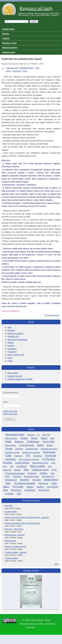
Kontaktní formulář (15, 376)
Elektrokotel (49, 452)
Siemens (25, 480)
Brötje (9, 442)
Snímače (36, 480)
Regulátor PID (13, 336)
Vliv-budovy (44, 490)
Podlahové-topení (40, 470)
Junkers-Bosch (22, 463)
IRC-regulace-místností (29, 459)
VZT (19, 494)
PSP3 (8, 476)
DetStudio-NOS (32, 449)
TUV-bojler (18, 487)
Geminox (38, 456)
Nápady (10, 343)
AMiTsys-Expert (11, 438)
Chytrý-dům (49, 442)
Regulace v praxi (9, 43)
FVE (28, 456)
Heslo (6, 402)
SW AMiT (9, 506)
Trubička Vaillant (11, 558)
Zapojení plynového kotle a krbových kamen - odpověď (27, 517)
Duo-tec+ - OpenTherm (14, 529)
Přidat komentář (53, 315)
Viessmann (16, 71)
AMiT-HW (46, 435)
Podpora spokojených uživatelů (20, 379)
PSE (53, 473)
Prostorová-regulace (15, 473)
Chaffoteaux (33, 442)
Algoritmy (31, 435)
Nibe (26, 470)
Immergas (11, 459)
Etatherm (11, 346)
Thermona (43, 483)
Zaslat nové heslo (10, 414)
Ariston (24, 438)
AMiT (9, 327)
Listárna (6, 38)
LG (12, 466)
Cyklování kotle (12, 68)
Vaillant (30, 487)
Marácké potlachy (10, 48)
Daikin (40, 445)
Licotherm (22, 466)
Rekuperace (11, 480)
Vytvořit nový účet (10, 411)
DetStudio (19, 449)
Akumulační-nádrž (15, 435)
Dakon (50, 445)
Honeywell (51, 456)
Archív (10, 361)
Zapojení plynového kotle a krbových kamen (22, 523)
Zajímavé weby (9, 52)
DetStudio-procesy (12, 452)
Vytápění (9, 494)
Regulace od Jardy (36, 8)
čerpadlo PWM (11, 512)
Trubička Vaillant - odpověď (16, 552)
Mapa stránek (13, 373)
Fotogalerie (12, 352)
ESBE (9, 456)
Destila (9, 449)
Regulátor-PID (48, 476)
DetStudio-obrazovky (49, 449)
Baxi (53, 438)
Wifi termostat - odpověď (15, 535)
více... (57, 564)
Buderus (19, 442)
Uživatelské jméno (11, 393)
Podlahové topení (27, 68)
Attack (44, 438)
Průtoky (44, 473)
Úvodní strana (8, 29)
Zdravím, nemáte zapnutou (16, 547)
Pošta (25, 71)
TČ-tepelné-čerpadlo (24, 483)
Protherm (32, 473)
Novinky (6, 34)
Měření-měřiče (38, 466)
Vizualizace (12, 349)
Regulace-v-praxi (31, 476)
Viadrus (40, 487)
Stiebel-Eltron (51, 480)
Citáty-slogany (11, 445)
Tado (8, 483)
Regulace (11, 330)
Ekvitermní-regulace (31, 452)
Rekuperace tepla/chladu (17, 340)
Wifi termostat (10, 541)
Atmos (34, 438)
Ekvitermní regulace (15, 334)
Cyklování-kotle (26, 445)
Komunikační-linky (40, 463)
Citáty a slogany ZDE (16, 355)
